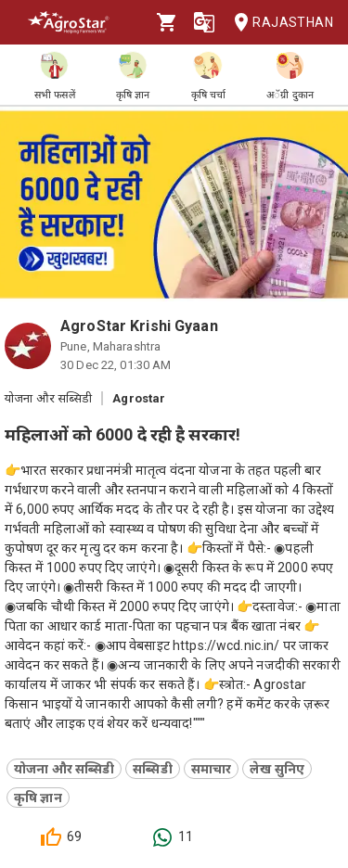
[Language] (204, 22)
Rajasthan (278, 23)
